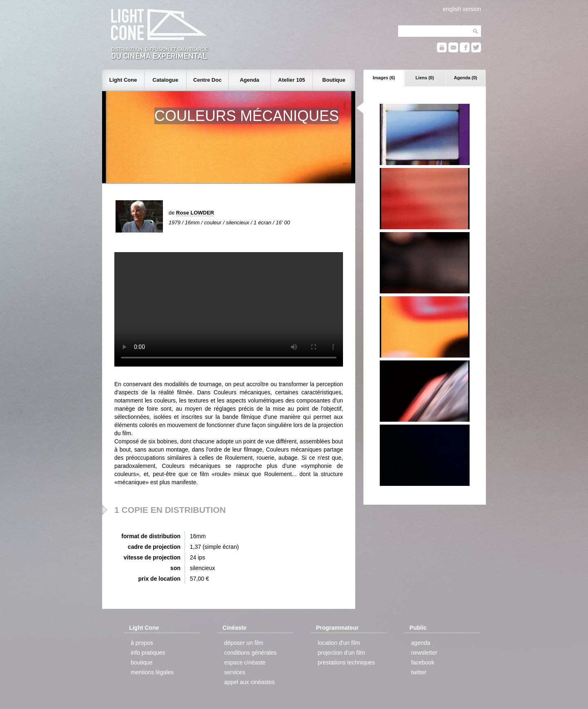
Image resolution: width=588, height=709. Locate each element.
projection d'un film (341, 653)
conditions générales (250, 653)
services (235, 672)
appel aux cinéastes (249, 682)
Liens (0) (424, 78)
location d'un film (339, 643)
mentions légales (152, 672)
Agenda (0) (466, 78)
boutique (142, 662)
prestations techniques (346, 662)
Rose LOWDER (195, 213)
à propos (142, 643)
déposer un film (244, 643)
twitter (419, 672)
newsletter (424, 653)
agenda (421, 643)
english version (462, 9)
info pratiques (148, 653)
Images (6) (384, 78)
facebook (423, 662)
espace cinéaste (245, 662)
